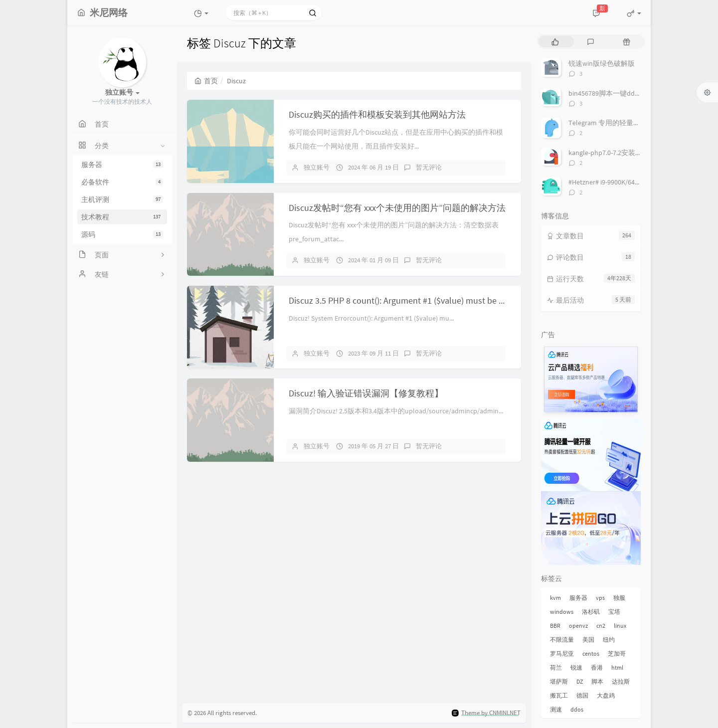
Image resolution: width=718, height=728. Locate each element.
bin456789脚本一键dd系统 (609, 93)
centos (591, 653)
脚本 (597, 681)
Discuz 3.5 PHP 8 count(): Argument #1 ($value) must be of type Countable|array (438, 300)
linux (620, 626)
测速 (556, 709)
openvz (578, 626)
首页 (206, 81)
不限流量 (562, 639)
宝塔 (614, 612)
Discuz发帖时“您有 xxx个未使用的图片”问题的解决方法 (397, 208)
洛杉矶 (591, 612)
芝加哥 (617, 653)
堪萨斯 (559, 681)
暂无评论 (429, 167)
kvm (555, 598)
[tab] (555, 42)
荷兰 (556, 667)
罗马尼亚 (562, 653)
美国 (588, 639)
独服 (619, 598)
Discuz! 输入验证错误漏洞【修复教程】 (366, 393)
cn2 (601, 626)
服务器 (122, 165)
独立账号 (317, 167)
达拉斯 (621, 681)
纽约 (609, 639)
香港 (597, 667)
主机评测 (122, 199)
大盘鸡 (606, 695)
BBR (555, 626)
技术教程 (122, 217)
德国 (582, 695)
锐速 (576, 667)
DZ (580, 681)
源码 (122, 234)
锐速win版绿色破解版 (602, 63)
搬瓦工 (559, 695)
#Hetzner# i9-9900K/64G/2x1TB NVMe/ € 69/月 (636, 182)
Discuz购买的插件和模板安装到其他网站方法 (377, 114)
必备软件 (122, 182)
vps (600, 598)
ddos (577, 709)
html (617, 667)
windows (562, 612)
